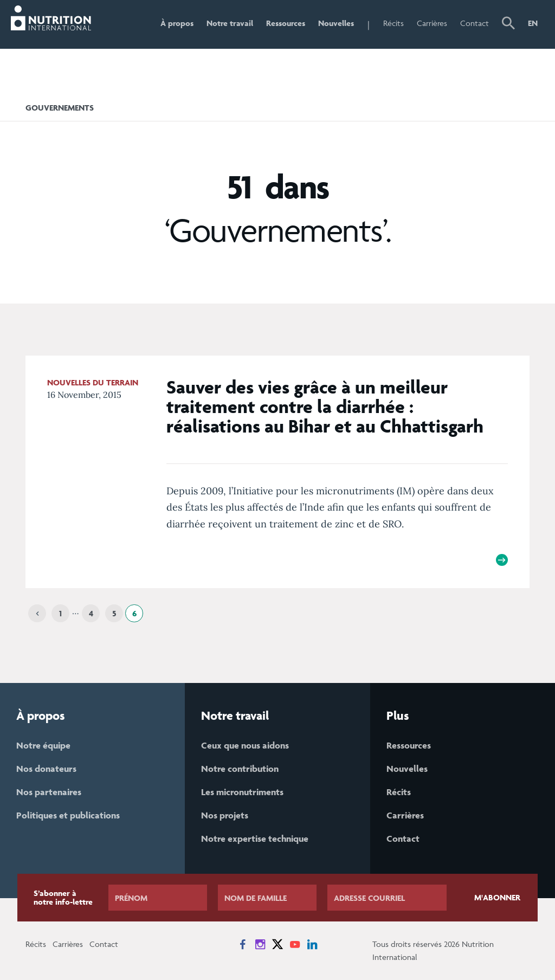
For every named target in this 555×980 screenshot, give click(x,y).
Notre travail (230, 23)
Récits (393, 23)
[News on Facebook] (243, 944)
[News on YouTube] (295, 944)
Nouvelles (336, 23)
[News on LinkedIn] (312, 944)
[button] (508, 24)
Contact (475, 23)
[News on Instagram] (260, 944)
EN (533, 23)
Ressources (286, 23)
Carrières (432, 23)
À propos (177, 23)
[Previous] (37, 613)
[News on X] (277, 944)
